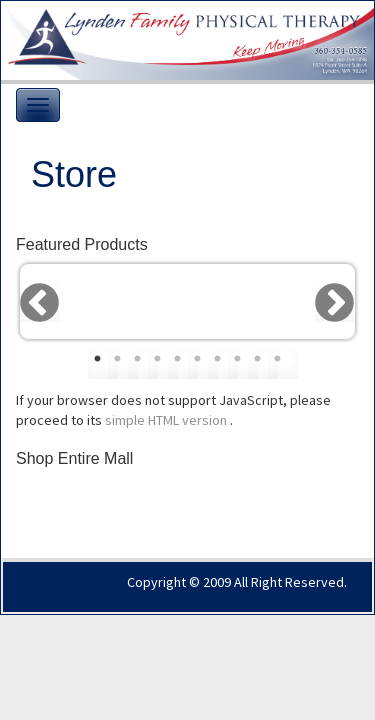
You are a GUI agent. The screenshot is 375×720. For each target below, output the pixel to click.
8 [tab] (243, 364)
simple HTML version (167, 420)
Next (335, 302)
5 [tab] (183, 364)
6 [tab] (203, 364)
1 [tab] (103, 364)
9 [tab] (263, 364)
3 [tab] (143, 364)
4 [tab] (163, 364)
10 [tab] (283, 364)
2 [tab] (123, 364)
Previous (40, 302)
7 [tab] (223, 364)
